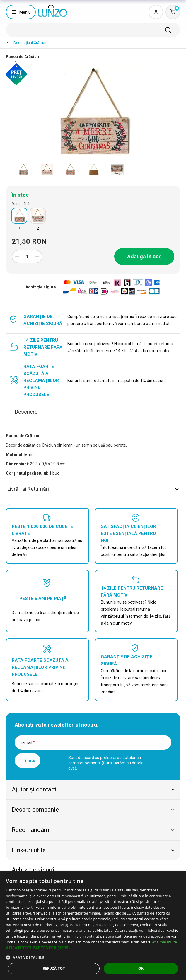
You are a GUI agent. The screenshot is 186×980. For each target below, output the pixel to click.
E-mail (28, 742)
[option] (23, 170)
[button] (93, 948)
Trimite (28, 761)
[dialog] (93, 926)
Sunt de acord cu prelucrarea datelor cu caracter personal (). (106, 763)
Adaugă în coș (144, 256)
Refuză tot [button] (54, 968)
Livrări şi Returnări (93, 489)
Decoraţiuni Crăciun (30, 43)
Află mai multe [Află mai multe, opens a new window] (164, 942)
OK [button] (141, 968)
